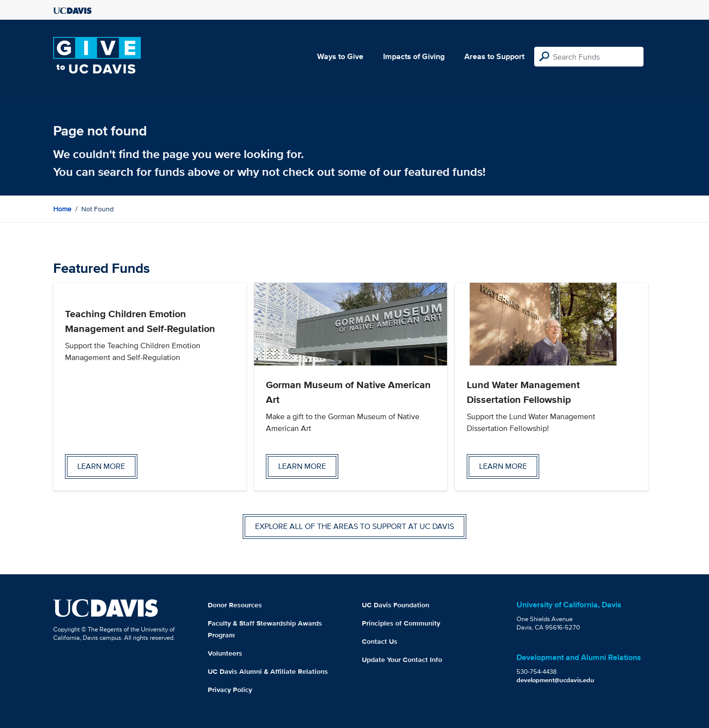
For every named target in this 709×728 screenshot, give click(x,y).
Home (62, 209)
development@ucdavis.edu (555, 680)
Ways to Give (340, 56)
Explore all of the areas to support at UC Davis (354, 526)
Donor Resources (235, 605)
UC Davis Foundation (396, 605)
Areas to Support (494, 56)
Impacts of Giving (414, 56)
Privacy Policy (230, 690)
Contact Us (380, 641)
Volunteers (225, 653)
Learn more (101, 466)
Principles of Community (401, 623)
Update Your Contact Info (402, 660)
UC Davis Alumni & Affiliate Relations (268, 671)
